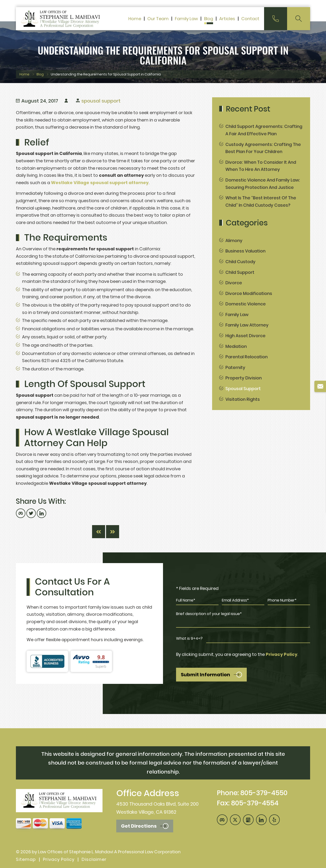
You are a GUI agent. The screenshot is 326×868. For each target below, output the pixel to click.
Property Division (244, 378)
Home (135, 19)
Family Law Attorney (247, 325)
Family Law (186, 19)
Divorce (234, 283)
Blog (209, 19)
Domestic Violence (246, 304)
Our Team (158, 19)
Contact (250, 19)
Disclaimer (94, 859)
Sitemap (26, 859)
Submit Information (205, 675)
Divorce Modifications (249, 293)
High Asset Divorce (245, 336)
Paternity (235, 367)
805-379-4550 (264, 793)
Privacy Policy (282, 654)
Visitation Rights (243, 399)
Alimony (234, 240)
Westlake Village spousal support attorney (100, 183)
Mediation (236, 346)
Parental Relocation (247, 357)
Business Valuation (245, 251)
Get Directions (139, 826)
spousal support (101, 101)
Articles (227, 19)
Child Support (240, 272)
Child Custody (240, 262)
